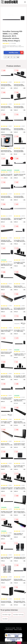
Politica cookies (18, 630)
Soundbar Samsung (18, 615)
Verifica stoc (16, 53)
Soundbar (5, 619)
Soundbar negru (7, 615)
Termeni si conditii (10, 628)
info (11, 88)
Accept (19, 643)
